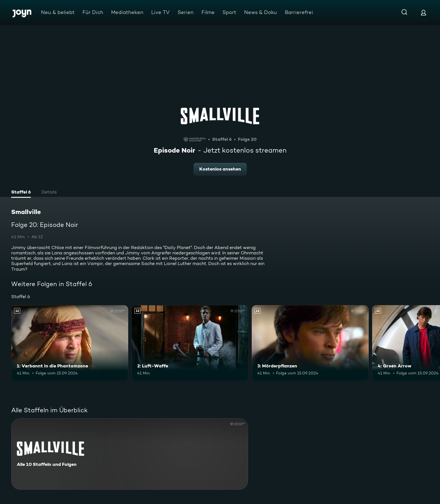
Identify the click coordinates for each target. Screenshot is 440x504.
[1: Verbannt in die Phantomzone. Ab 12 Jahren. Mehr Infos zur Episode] (70, 343)
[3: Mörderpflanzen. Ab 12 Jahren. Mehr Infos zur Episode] (310, 343)
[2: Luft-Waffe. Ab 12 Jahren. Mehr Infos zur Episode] (190, 343)
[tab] (21, 193)
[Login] (423, 12)
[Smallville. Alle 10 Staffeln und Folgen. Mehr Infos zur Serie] (130, 454)
